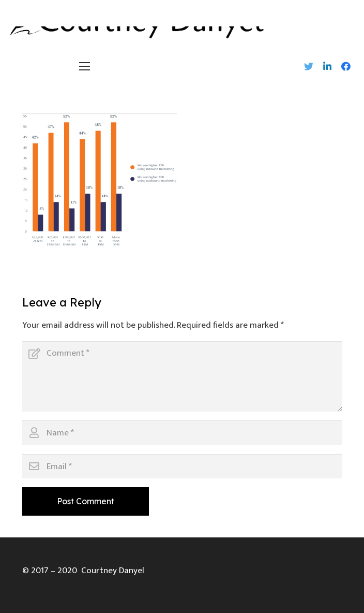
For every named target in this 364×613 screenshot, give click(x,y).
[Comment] (182, 376)
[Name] (182, 433)
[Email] (182, 466)
